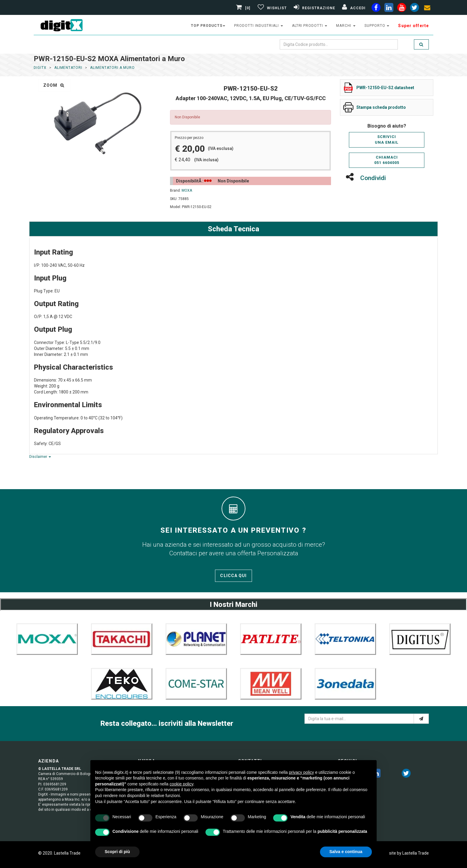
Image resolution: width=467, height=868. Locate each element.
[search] (421, 44)
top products (208, 26)
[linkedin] (389, 9)
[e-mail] (421, 719)
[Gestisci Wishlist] (272, 8)
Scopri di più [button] (117, 852)
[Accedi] (353, 8)
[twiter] (415, 9)
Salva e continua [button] (346, 852)
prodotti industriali (258, 26)
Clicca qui (233, 576)
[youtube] (402, 9)
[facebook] (376, 9)
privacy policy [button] (301, 772)
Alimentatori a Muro (112, 68)
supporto (377, 26)
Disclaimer (40, 457)
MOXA (187, 190)
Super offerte (413, 26)
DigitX (40, 68)
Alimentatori (68, 68)
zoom (54, 85)
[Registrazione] (314, 8)
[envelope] (427, 9)
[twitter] (406, 774)
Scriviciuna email (387, 139)
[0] (244, 8)
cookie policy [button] (181, 784)
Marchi (346, 26)
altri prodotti (310, 26)
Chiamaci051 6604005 (387, 160)
